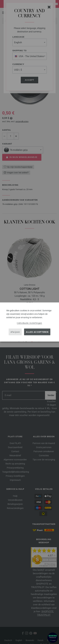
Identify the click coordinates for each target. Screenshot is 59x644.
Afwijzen (15, 332)
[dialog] (29, 322)
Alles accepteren (37, 332)
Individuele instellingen (29, 323)
